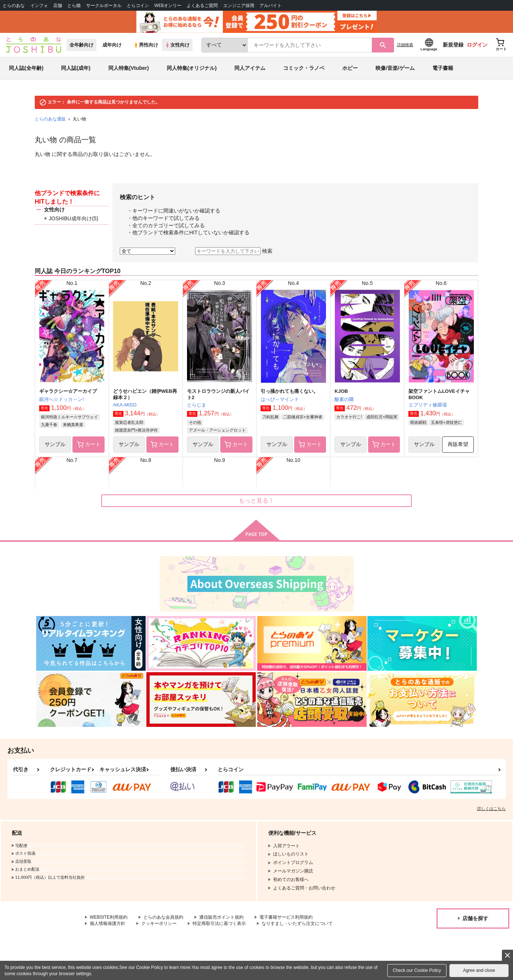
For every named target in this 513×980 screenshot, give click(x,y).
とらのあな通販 (50, 119)
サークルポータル (104, 5)
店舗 (58, 5)
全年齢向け (81, 45)
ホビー (350, 68)
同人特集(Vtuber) (129, 68)
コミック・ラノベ (304, 68)
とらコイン (138, 5)
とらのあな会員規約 (163, 917)
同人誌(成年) (76, 68)
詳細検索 (405, 45)
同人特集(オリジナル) (192, 68)
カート (89, 445)
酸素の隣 (344, 399)
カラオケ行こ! (349, 417)
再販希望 (458, 444)
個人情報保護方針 (108, 923)
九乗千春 (49, 425)
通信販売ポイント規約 (221, 917)
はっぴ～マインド (280, 399)
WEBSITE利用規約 (109, 917)
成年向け (112, 45)
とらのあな (14, 5)
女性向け (177, 45)
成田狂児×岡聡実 (382, 417)
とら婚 (74, 5)
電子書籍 (443, 68)
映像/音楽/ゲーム (395, 68)
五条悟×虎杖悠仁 (446, 422)
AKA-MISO (125, 405)
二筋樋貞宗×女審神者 (303, 417)
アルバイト (271, 5)
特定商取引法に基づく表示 (219, 923)
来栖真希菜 (73, 425)
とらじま (197, 405)
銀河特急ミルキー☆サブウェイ (69, 417)
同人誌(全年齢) (26, 68)
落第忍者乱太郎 (129, 422)
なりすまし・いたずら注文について (297, 923)
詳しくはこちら (491, 809)
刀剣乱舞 (271, 417)
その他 (195, 422)
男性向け (146, 45)
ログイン (477, 45)
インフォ (39, 5)
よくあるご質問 (202, 5)
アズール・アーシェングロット (217, 430)
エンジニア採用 (239, 5)
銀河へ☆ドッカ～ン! (62, 399)
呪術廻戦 (418, 422)
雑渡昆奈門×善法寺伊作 (136, 430)
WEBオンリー (168, 5)
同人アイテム (250, 68)
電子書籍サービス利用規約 (286, 917)
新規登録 (453, 45)
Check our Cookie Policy (417, 970)
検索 (267, 251)
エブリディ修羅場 (428, 405)
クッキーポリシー (159, 923)
